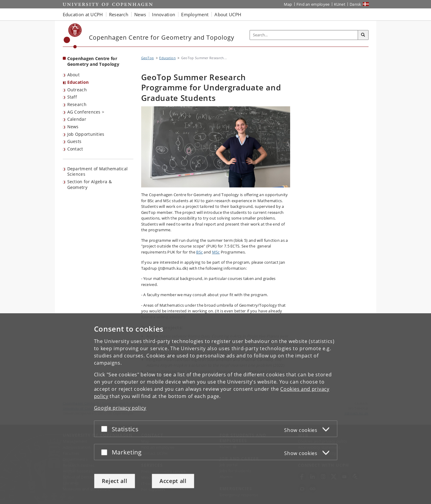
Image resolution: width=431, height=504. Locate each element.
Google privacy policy (120, 408)
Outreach (77, 90)
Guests (74, 141)
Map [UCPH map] (288, 4)
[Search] (363, 35)
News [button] (140, 14)
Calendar (77, 119)
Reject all (115, 481)
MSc (216, 252)
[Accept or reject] (106, 429)
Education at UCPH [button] (83, 14)
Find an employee (313, 4)
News (73, 127)
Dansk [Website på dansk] (355, 4)
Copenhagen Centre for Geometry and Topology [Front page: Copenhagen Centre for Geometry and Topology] (93, 61)
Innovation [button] (164, 14)
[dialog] (215, 409)
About (74, 75)
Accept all (173, 481)
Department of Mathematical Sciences (98, 172)
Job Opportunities (86, 134)
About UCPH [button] (228, 14)
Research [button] (119, 14)
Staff (72, 97)
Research (77, 104)
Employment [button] (195, 14)
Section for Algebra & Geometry (90, 184)
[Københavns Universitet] (73, 36)
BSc (199, 252)
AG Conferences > (86, 112)
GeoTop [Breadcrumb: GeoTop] (148, 58)
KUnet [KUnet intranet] (340, 4)
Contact (75, 149)
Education (78, 82)
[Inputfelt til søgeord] (304, 35)
